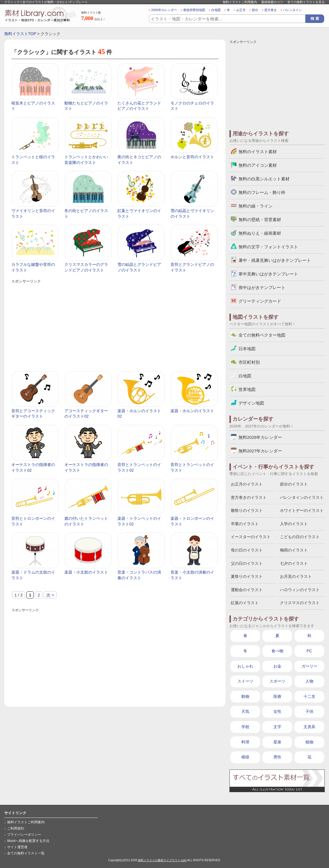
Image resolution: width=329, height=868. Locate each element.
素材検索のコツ (272, 2)
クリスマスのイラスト (300, 603)
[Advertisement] (115, 324)
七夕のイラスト (294, 563)
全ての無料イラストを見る (306, 2)
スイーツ (245, 681)
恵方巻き (271, 10)
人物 (309, 681)
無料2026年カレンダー (260, 437)
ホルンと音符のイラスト (192, 157)
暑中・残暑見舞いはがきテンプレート (275, 260)
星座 (277, 742)
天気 (245, 711)
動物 (245, 696)
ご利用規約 (16, 828)
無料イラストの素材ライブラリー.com (162, 860)
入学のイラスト (294, 524)
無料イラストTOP (20, 34)
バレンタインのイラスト (302, 497)
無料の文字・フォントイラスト (268, 247)
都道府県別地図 (194, 10)
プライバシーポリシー (24, 835)
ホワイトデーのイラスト (302, 510)
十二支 (309, 696)
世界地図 (247, 389)
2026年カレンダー (164, 10)
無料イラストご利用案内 (240, 2)
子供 (309, 711)
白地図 (216, 10)
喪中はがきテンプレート (262, 287)
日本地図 (247, 349)
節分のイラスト (294, 484)
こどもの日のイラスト (300, 537)
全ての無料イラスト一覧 (26, 853)
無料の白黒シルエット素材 (264, 179)
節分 (255, 10)
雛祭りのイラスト (247, 510)
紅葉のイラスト (245, 603)
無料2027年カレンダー (260, 451)
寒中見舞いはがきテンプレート (268, 274)
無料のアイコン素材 (258, 165)
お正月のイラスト (247, 484)
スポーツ (277, 681)
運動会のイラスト (247, 590)
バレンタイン (292, 10)
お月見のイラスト (296, 576)
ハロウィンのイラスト (300, 590)
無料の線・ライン (256, 206)
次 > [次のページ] (50, 595)
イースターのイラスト (251, 537)
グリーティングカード (260, 301)
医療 (277, 696)
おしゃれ (245, 666)
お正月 (241, 10)
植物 (309, 742)
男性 (277, 757)
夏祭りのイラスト (247, 576)
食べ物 (277, 651)
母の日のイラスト (247, 550)
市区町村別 (249, 362)
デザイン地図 (251, 403)
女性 (277, 711)
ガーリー (309, 666)
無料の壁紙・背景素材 (260, 220)
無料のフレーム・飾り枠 (262, 192)
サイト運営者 (17, 847)
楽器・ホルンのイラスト (192, 411)
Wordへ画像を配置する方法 (28, 841)
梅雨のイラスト (294, 550)
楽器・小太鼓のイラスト (86, 572)
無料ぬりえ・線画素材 (260, 233)
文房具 (309, 727)
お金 (277, 666)
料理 (245, 742)
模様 (245, 757)
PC (309, 651)
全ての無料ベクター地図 (262, 335)
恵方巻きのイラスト (249, 497)
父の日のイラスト (247, 563)
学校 (245, 727)
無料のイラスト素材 (258, 152)
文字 (277, 727)
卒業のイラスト (245, 524)
